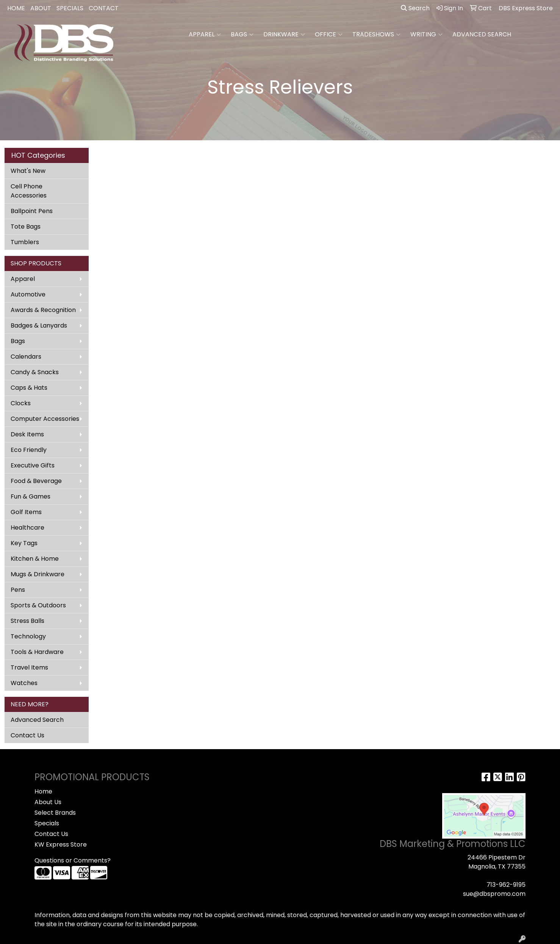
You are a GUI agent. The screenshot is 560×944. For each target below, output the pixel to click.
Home (43, 791)
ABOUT (41, 8)
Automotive (28, 294)
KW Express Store (61, 844)
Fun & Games (31, 496)
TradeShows (376, 34)
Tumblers (25, 242)
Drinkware (284, 34)
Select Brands (55, 813)
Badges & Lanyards (39, 325)
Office (329, 34)
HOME (16, 8)
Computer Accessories (45, 419)
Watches (24, 683)
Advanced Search (37, 720)
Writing (426, 34)
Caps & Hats (29, 388)
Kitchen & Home (35, 559)
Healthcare (27, 528)
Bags (242, 34)
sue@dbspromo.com (494, 894)
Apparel (205, 34)
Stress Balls (27, 621)
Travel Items (29, 667)
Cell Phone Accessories (29, 191)
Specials (47, 823)
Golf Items (26, 512)
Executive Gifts (33, 465)
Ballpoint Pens (32, 211)
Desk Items (27, 434)
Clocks (21, 403)
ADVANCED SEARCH (482, 34)
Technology (28, 636)
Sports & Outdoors (38, 605)
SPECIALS (70, 8)
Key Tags (24, 543)
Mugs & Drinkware (38, 574)
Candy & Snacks (35, 372)
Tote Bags (26, 227)
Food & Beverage (36, 481)
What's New (28, 171)
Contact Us (27, 735)
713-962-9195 (506, 885)
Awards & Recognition (43, 310)
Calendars (26, 357)
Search (415, 8)
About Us (48, 802)
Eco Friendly (29, 450)
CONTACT (104, 8)
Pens (18, 590)
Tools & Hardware (37, 652)
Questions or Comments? (73, 860)
